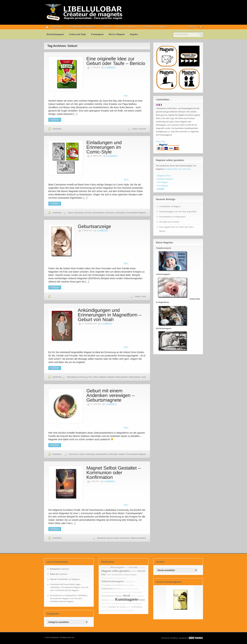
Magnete (103, 377)
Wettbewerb (106, 568)
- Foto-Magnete (162, 186)
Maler (129, 607)
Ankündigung (72, 377)
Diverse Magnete (117, 34)
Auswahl (133, 567)
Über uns (58, 27)
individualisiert (98, 213)
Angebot (134, 34)
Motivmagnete (135, 377)
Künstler (133, 571)
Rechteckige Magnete (134, 603)
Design (129, 592)
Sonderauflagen (128, 589)
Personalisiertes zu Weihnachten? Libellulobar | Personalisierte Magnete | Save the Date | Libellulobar (69, 598)
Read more (55, 120)
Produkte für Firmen (117, 607)
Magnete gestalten (138, 538)
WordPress (174, 638)
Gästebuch (148, 27)
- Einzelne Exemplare (165, 179)
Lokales (112, 600)
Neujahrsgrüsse (121, 578)
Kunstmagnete (127, 599)
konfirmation (120, 213)
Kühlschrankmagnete (113, 581)
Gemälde (122, 610)
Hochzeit (142, 129)
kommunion (110, 213)
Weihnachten (118, 574)
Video (108, 603)
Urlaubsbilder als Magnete (170, 206)
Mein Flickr (161, 141)
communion (73, 454)
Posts (192, 27)
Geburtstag (79, 213)
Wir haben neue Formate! (169, 222)
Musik (127, 596)
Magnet (122, 454)
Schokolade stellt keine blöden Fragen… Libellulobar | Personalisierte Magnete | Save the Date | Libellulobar (69, 587)
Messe (104, 603)
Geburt (135, 129)
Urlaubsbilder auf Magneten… (69, 579)
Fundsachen (107, 588)
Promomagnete (129, 585)
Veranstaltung (106, 592)
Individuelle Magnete (119, 603)
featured (109, 538)
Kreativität (105, 610)
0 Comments (110, 68)
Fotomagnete (97, 34)
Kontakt (162, 27)
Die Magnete (74, 590)
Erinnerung (83, 377)
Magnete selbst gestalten (118, 377)
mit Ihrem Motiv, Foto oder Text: (178, 169)
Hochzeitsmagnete (55, 34)
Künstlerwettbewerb (119, 592)
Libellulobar (57, 129)
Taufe (144, 296)
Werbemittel (114, 610)
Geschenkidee (118, 585)
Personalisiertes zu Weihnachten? (173, 217)
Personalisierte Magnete (82, 27)
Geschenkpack (137, 592)
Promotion (118, 589)
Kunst (142, 600)
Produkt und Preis (127, 27)
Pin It (126, 96)
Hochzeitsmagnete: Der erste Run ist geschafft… (179, 212)
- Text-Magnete (162, 182)
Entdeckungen (130, 574)
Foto (90, 377)
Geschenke (142, 568)
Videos (109, 575)
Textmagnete (130, 610)
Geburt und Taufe (78, 34)
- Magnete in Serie (163, 176)
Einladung (101, 538)
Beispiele (107, 27)
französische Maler (108, 578)
